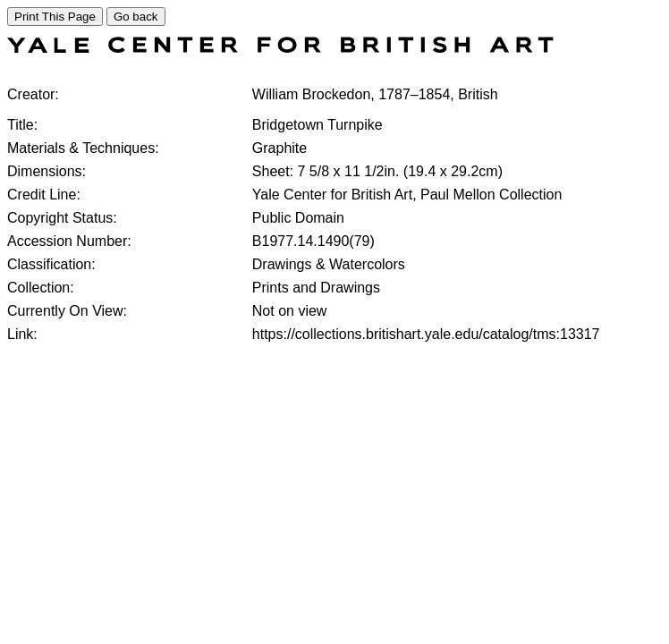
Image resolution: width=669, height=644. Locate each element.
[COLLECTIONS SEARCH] (280, 48)
